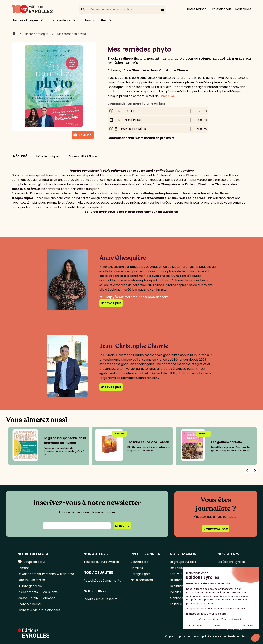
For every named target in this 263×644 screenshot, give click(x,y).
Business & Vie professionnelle (39, 610)
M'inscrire (122, 526)
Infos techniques (48, 156)
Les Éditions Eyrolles (231, 562)
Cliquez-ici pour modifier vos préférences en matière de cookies (205, 636)
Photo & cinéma (29, 604)
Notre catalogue (25, 20)
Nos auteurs (61, 20)
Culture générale (30, 586)
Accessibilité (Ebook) (84, 156)
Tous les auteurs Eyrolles (101, 562)
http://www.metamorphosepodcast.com (134, 297)
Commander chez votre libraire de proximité (141, 138)
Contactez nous (216, 529)
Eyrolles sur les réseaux (100, 599)
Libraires (137, 568)
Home (14, 34)
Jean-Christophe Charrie (169, 70)
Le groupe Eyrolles (183, 562)
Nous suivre (243, 9)
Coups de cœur (32, 562)
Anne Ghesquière (136, 70)
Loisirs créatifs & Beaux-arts (38, 592)
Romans (23, 568)
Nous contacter (142, 580)
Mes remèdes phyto (72, 34)
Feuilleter (83, 135)
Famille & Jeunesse (31, 580)
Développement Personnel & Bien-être (46, 574)
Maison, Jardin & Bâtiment (36, 598)
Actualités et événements (102, 580)
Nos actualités (96, 20)
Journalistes (139, 562)
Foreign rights (141, 574)
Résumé (20, 156)
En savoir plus (111, 303)
